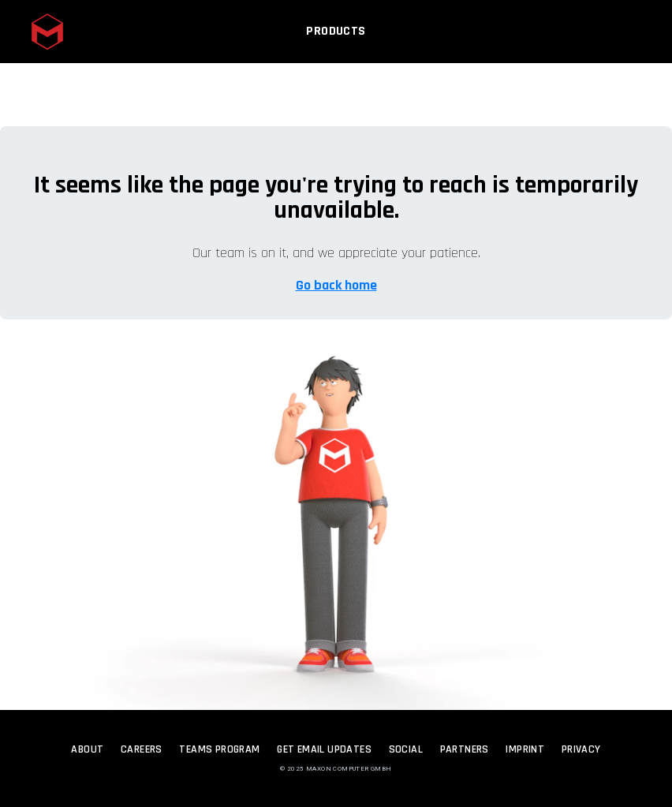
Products (336, 37)
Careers (142, 749)
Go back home (336, 285)
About (87, 749)
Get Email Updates (324, 749)
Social (406, 749)
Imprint (525, 749)
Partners (465, 749)
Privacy (581, 749)
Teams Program (219, 749)
